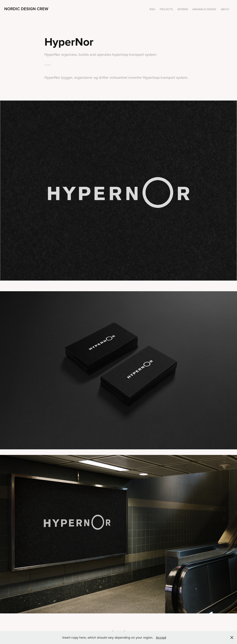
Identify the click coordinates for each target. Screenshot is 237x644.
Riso (152, 9)
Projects (166, 9)
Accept (161, 637)
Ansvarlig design (204, 9)
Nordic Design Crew (26, 9)
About (225, 9)
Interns (183, 9)
